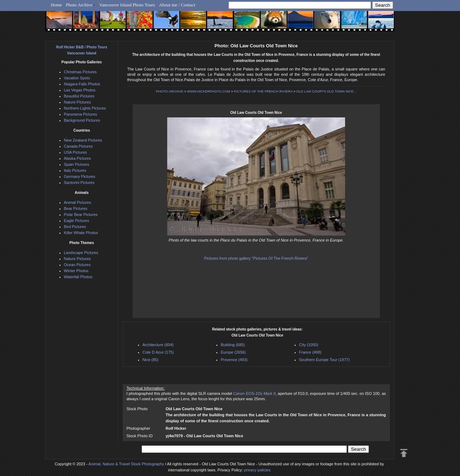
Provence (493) (234, 360)
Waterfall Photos (78, 277)
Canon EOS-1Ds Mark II (254, 393)
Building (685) (233, 345)
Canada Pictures (78, 146)
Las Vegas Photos (80, 90)
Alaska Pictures (78, 158)
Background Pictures (82, 120)
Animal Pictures (78, 202)
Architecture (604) (158, 345)
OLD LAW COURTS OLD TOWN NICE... (326, 91)
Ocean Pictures (77, 265)
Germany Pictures (80, 176)
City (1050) (309, 345)
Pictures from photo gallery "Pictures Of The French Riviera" (256, 258)
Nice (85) (151, 360)
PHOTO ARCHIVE (170, 91)
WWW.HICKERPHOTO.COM (209, 91)
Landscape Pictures (81, 253)
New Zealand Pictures (83, 140)
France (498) (310, 352)
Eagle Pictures (77, 221)
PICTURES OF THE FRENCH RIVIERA (263, 91)
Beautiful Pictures (79, 96)
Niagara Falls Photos (82, 84)
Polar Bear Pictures (81, 215)
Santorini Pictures (79, 183)
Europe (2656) (233, 352)
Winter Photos (76, 271)
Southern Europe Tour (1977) (324, 360)
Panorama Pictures (81, 114)
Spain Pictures (77, 164)
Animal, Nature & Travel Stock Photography (126, 464)
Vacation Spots (77, 78)
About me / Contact (177, 5)
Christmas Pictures (80, 72)
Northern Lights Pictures (85, 108)
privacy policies (257, 470)
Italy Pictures (75, 170)
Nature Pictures (78, 102)
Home (57, 5)
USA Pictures (76, 152)
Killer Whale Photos (81, 233)
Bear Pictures (76, 208)
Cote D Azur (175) (158, 352)
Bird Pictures (75, 227)
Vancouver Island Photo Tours (127, 5)
